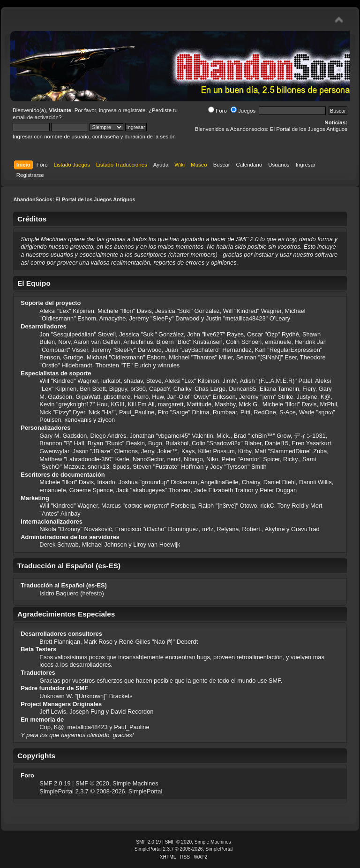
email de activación (36, 117)
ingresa (108, 110)
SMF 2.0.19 (55, 783)
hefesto (92, 593)
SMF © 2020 (92, 783)
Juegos (243, 111)
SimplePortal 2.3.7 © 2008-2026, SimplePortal (101, 791)
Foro (217, 111)
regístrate (134, 110)
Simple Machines (135, 783)
